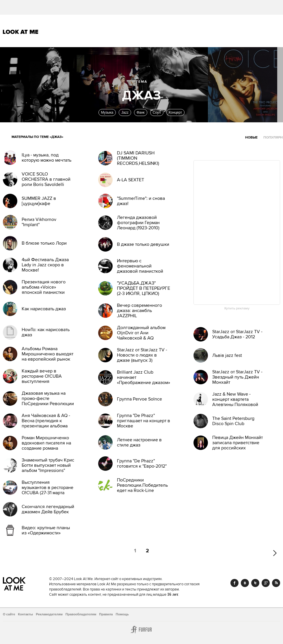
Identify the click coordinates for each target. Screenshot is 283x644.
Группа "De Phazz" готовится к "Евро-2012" (142, 464)
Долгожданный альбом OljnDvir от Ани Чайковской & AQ (141, 333)
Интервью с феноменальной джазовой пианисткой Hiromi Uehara (140, 269)
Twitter (255, 583)
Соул (157, 112)
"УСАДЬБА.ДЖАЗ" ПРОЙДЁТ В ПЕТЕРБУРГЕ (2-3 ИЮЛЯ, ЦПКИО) (144, 288)
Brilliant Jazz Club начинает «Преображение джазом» (144, 377)
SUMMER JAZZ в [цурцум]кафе (39, 201)
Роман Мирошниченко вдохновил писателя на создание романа (46, 443)
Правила (106, 614)
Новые (251, 138)
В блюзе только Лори (44, 243)
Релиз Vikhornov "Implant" (39, 222)
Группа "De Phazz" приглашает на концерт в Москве (144, 421)
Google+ (266, 583)
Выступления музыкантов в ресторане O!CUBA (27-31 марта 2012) (48, 490)
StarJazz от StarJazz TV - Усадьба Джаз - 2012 (237, 334)
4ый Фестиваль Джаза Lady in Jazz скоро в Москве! (45, 265)
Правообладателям (81, 614)
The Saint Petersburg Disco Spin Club (233, 421)
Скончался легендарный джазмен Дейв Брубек (48, 509)
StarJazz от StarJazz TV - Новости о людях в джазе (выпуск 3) (142, 355)
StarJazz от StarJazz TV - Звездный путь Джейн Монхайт (237, 377)
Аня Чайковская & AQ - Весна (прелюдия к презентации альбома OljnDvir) (46, 423)
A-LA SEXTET (131, 180)
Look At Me (21, 32)
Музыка (107, 112)
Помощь (122, 614)
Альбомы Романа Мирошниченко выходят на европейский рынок (48, 354)
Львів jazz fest (227, 355)
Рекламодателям (49, 614)
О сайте (9, 614)
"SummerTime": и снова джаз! (141, 201)
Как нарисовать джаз (44, 309)
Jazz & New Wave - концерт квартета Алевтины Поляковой (235, 399)
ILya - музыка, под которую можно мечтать (46, 158)
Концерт (176, 112)
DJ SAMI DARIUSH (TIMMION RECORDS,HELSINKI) (138, 158)
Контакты (25, 614)
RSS (276, 583)
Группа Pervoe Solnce (139, 399)
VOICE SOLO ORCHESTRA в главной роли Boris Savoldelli (46, 179)
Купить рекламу (237, 309)
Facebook (234, 583)
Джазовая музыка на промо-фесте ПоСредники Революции (48, 398)
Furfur (141, 630)
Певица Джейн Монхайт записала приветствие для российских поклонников (238, 445)
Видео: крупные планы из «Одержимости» (46, 530)
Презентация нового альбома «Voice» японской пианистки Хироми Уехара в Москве (48, 290)
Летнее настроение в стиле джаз (139, 442)
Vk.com (245, 583)
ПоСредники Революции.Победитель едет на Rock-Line (142, 485)
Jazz (125, 112)
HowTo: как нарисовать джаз (46, 332)
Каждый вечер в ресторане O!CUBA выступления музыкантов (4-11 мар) (44, 379)
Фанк (141, 112)
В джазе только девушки (143, 244)
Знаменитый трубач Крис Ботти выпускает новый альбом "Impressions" (48, 465)
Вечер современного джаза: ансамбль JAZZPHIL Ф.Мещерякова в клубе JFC (142, 316)
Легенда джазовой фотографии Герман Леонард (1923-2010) (138, 223)
